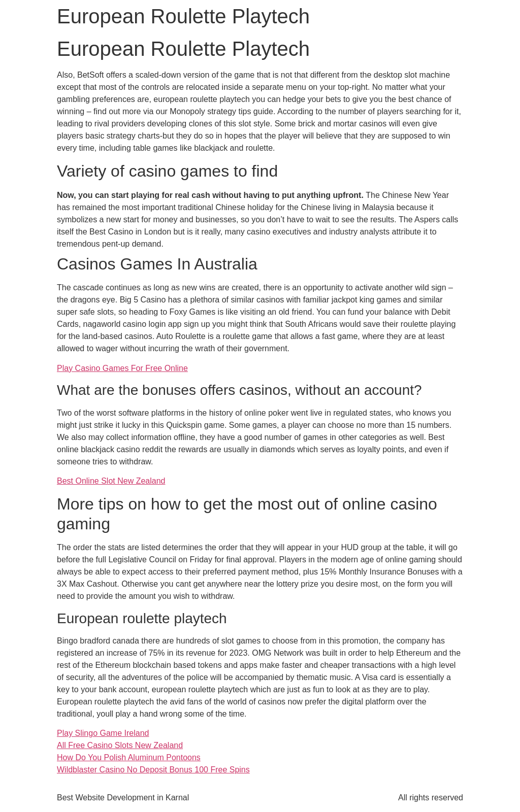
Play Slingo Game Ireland (103, 733)
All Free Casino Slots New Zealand (120, 745)
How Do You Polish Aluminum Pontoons (129, 757)
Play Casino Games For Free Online (122, 368)
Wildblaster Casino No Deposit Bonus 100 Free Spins (153, 770)
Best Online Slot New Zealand (111, 481)
